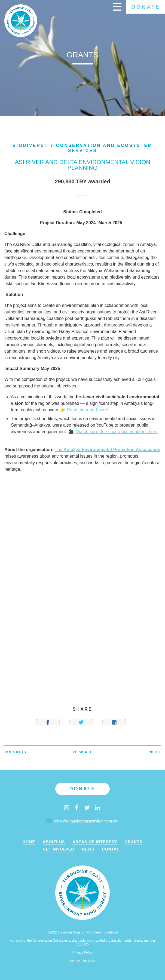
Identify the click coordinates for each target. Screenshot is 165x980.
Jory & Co (88, 961)
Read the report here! (88, 410)
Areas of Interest (95, 842)
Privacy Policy (83, 953)
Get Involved (59, 849)
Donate (146, 7)
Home (29, 842)
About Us (54, 842)
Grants (134, 842)
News (88, 849)
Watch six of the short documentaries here (116, 432)
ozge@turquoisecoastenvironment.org (83, 821)
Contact (112, 849)
